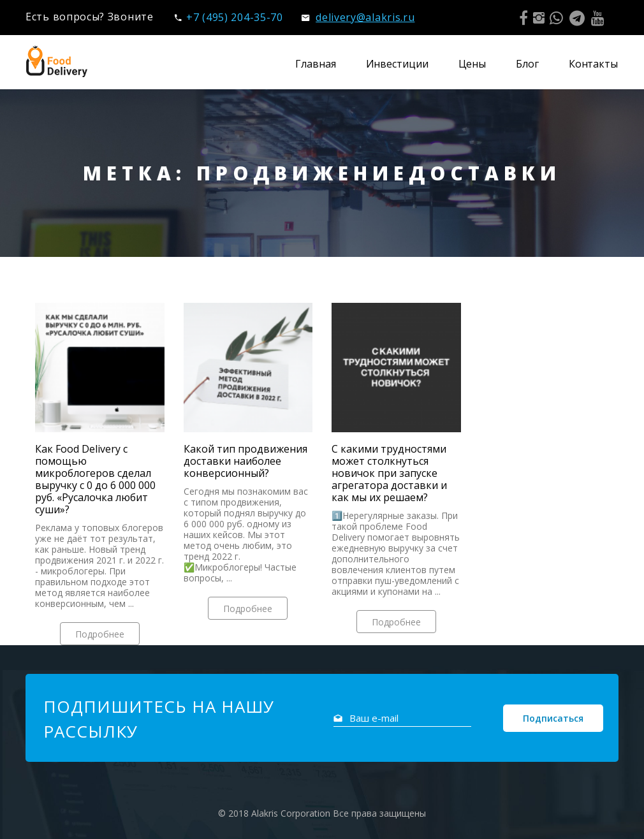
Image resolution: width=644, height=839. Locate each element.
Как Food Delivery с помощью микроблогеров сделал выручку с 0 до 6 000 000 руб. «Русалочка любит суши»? (95, 479)
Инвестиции (397, 64)
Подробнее (100, 634)
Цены (472, 64)
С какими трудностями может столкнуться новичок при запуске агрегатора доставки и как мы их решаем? (389, 473)
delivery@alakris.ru (358, 17)
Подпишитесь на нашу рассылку (159, 719)
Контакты (593, 64)
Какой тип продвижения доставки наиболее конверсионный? (245, 461)
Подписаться (553, 718)
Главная (315, 64)
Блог (527, 64)
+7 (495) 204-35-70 (229, 17)
